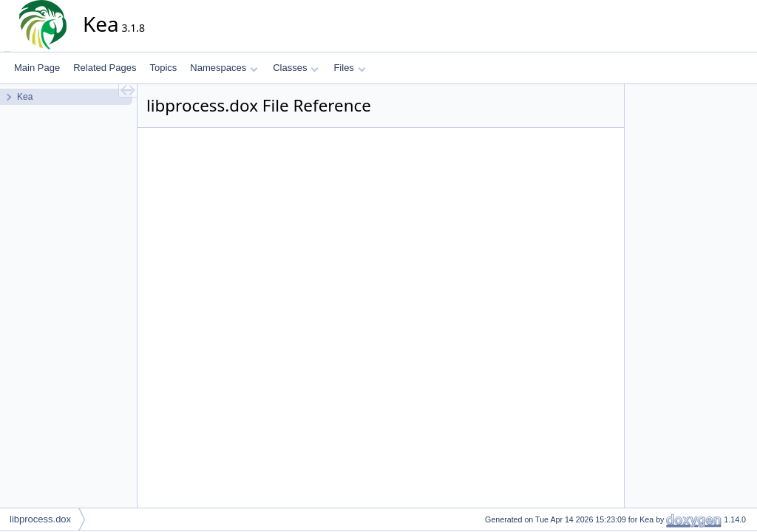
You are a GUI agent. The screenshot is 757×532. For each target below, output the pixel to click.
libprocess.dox (40, 519)
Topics (163, 68)
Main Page (37, 68)
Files (349, 68)
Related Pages (105, 68)
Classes (296, 68)
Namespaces (224, 68)
